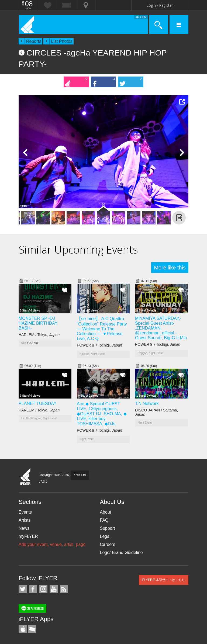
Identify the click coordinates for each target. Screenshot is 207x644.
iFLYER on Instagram (43, 589)
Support (108, 528)
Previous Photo (25, 153)
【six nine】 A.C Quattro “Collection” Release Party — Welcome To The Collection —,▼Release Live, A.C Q (102, 329)
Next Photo (182, 153)
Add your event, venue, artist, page (52, 544)
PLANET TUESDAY (38, 404)
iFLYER (26, 477)
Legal (105, 536)
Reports (34, 41)
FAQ (104, 520)
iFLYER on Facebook (33, 589)
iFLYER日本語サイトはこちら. (164, 580)
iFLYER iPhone (23, 629)
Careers (108, 544)
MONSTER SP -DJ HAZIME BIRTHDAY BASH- (38, 323)
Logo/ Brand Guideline (121, 553)
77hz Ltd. (80, 475)
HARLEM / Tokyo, (39, 335)
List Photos (62, 41)
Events (25, 512)
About (106, 512)
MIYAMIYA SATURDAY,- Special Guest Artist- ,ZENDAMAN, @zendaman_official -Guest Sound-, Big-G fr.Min (161, 328)
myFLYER (28, 536)
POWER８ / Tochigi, (99, 345)
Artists (25, 520)
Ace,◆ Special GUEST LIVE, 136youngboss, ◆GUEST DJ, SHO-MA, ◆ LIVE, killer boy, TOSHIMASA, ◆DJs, (102, 414)
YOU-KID (32, 343)
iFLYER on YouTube (54, 589)
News (24, 528)
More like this (170, 268)
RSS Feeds (64, 589)
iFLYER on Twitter (23, 589)
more (179, 218)
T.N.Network (147, 404)
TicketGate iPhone (32, 629)
